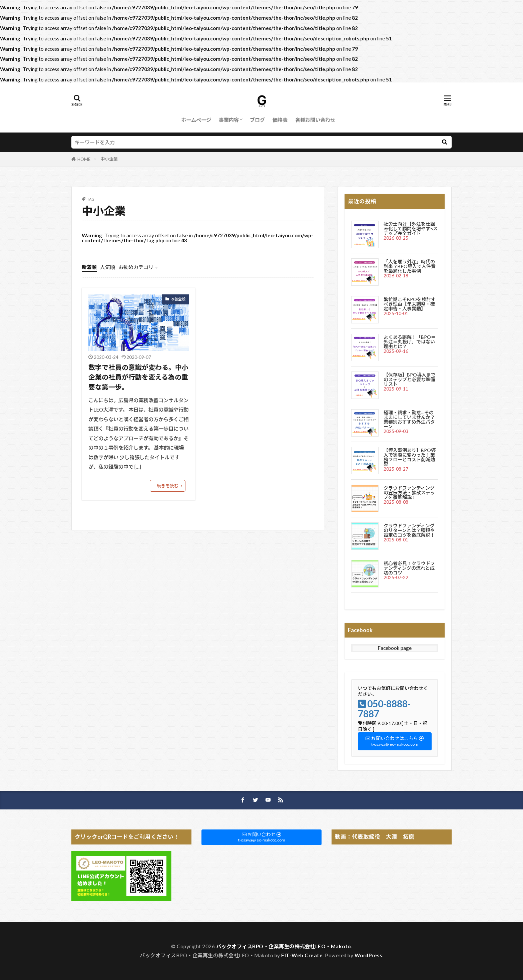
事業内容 (229, 120)
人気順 (108, 267)
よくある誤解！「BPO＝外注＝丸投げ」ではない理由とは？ (410, 342)
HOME (84, 159)
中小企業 (109, 159)
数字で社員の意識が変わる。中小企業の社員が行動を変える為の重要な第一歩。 (138, 377)
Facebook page (395, 648)
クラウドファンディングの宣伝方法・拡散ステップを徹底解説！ (409, 493)
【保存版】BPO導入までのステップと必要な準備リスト (410, 379)
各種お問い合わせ (315, 120)
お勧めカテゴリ (136, 267)
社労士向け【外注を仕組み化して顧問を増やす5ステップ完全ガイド (411, 228)
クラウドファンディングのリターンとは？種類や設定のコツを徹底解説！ (409, 530)
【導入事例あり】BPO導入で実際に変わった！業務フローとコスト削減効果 (410, 457)
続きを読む (168, 486)
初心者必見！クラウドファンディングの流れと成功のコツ (409, 568)
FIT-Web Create (302, 955)
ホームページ (196, 120)
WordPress (368, 955)
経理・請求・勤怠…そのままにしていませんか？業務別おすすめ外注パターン (409, 419)
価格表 (280, 120)
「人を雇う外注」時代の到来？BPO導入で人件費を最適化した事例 (410, 266)
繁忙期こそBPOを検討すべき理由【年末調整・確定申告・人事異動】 (410, 304)
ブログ (257, 120)
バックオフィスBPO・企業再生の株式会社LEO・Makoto (284, 946)
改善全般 (178, 299)
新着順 (89, 267)
